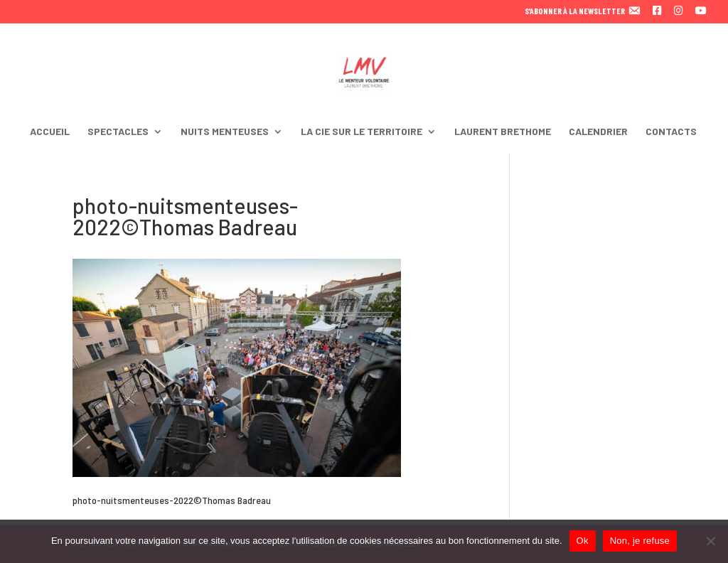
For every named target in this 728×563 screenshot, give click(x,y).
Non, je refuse (640, 541)
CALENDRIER (598, 132)
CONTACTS (671, 132)
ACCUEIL (50, 132)
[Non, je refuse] (710, 541)
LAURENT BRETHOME (503, 132)
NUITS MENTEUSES (225, 132)
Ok (583, 541)
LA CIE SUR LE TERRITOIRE (362, 132)
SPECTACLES (118, 132)
